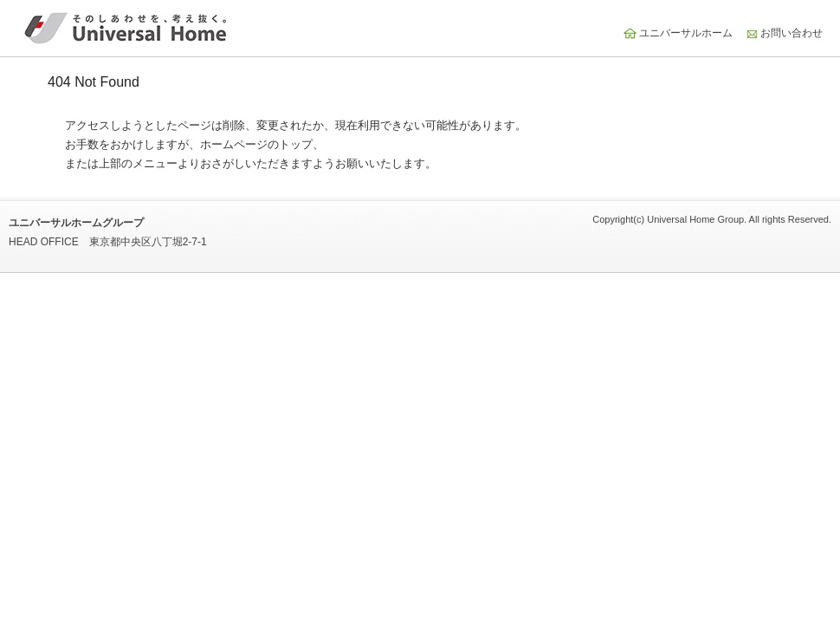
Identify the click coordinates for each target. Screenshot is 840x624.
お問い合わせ (792, 33)
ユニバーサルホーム (686, 33)
